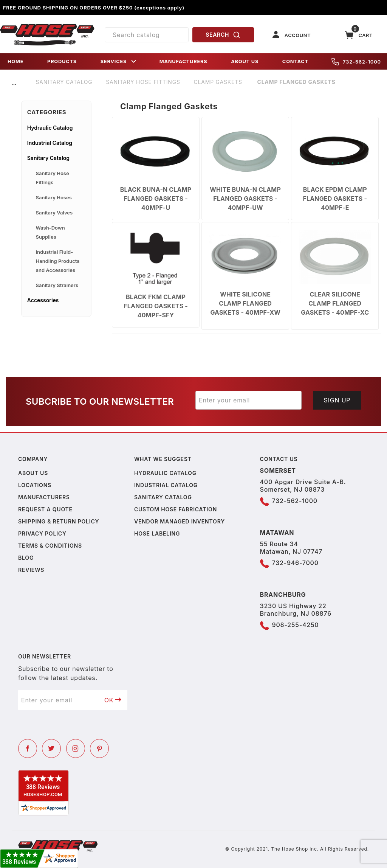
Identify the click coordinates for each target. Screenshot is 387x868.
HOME (15, 61)
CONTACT (295, 61)
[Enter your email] (248, 400)
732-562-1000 (356, 62)
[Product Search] (147, 35)
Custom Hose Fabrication (176, 509)
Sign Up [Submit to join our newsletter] (337, 400)
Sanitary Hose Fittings (53, 178)
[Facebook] (28, 748)
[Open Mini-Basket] (359, 35)
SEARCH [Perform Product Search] (223, 35)
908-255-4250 (296, 625)
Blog (26, 558)
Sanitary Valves (54, 213)
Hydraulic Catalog (50, 128)
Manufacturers (44, 497)
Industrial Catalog (50, 143)
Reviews (31, 570)
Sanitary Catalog (48, 158)
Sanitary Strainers (57, 285)
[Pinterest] (99, 748)
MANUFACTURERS (183, 61)
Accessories (43, 300)
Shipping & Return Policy (59, 521)
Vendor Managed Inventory (180, 521)
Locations (35, 485)
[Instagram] (76, 748)
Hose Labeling (157, 533)
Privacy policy (42, 533)
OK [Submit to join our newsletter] (113, 700)
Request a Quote (45, 509)
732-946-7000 (295, 563)
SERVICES (119, 61)
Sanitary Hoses (54, 197)
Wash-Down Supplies (50, 232)
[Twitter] (51, 748)
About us (33, 473)
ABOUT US (245, 61)
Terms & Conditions (50, 546)
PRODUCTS (62, 61)
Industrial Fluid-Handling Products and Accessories (58, 261)
